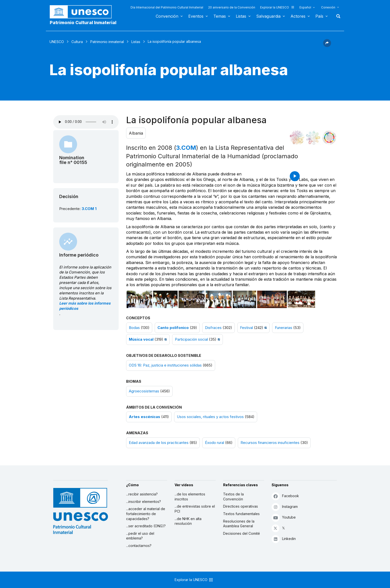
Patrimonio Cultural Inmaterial (83, 23)
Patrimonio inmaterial (107, 42)
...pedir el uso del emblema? (140, 536)
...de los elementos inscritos (190, 497)
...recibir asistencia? (142, 494)
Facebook (285, 496)
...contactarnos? (139, 546)
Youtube (284, 517)
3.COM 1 (89, 209)
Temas (220, 16)
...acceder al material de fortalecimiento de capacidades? (146, 514)
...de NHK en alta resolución (188, 521)
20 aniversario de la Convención (232, 7)
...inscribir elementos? (144, 502)
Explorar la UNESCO (277, 7)
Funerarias (284, 328)
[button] (327, 46)
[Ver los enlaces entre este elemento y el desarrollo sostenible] (329, 138)
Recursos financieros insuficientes (270, 443)
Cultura (77, 42)
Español (305, 7)
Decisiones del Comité (242, 533)
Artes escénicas (145, 417)
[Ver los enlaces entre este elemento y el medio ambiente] (313, 138)
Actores (298, 16)
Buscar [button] (337, 16)
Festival (246, 328)
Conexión (328, 7)
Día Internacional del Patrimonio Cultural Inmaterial (167, 7)
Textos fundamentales (241, 514)
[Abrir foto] (140, 299)
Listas (241, 16)
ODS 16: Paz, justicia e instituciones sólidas (165, 365)
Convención (167, 16)
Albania (136, 133)
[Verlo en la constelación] (297, 138)
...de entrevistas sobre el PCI (195, 509)
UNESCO (57, 42)
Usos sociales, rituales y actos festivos (210, 417)
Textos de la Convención (233, 497)
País (319, 16)
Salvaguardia (268, 16)
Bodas (134, 328)
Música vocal (141, 339)
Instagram (285, 507)
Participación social (191, 339)
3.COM (186, 148)
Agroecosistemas (144, 391)
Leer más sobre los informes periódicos (85, 306)
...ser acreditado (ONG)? (146, 526)
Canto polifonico (173, 328)
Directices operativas (241, 506)
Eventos (196, 16)
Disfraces (213, 328)
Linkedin (284, 539)
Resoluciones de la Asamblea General (239, 524)
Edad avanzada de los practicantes (159, 443)
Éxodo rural (215, 443)
